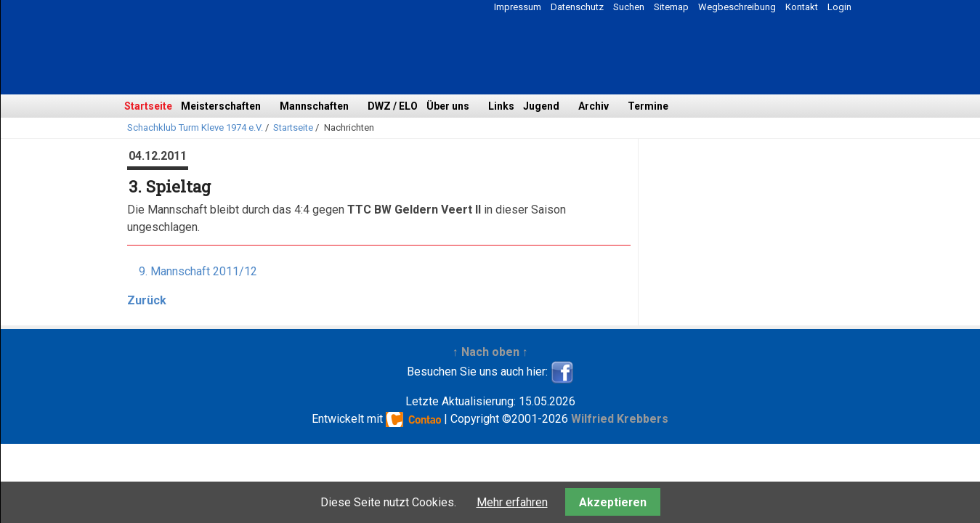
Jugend (541, 106)
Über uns (448, 106)
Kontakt (802, 7)
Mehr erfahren (512, 502)
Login (839, 7)
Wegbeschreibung (737, 7)
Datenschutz (577, 7)
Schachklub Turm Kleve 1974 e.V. (195, 127)
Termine (648, 106)
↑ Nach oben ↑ (490, 352)
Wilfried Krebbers (620, 419)
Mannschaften (314, 106)
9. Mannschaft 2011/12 (198, 271)
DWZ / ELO (393, 106)
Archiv (594, 106)
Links (501, 106)
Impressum (518, 7)
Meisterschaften (221, 106)
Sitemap (671, 7)
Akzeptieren (613, 502)
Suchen (629, 7)
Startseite (148, 106)
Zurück (147, 300)
